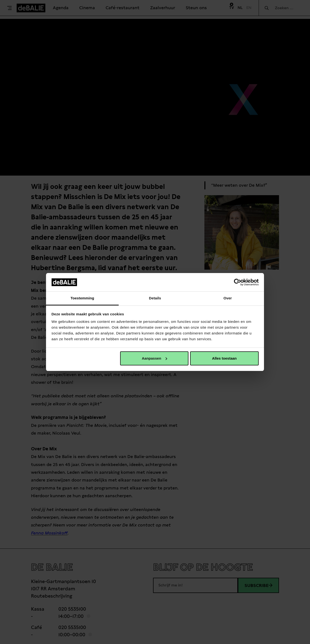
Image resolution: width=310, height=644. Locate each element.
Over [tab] (228, 298)
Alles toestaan (225, 358)
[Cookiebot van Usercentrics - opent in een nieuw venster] (237, 282)
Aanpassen (155, 358)
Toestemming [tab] (82, 298)
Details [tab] (155, 298)
